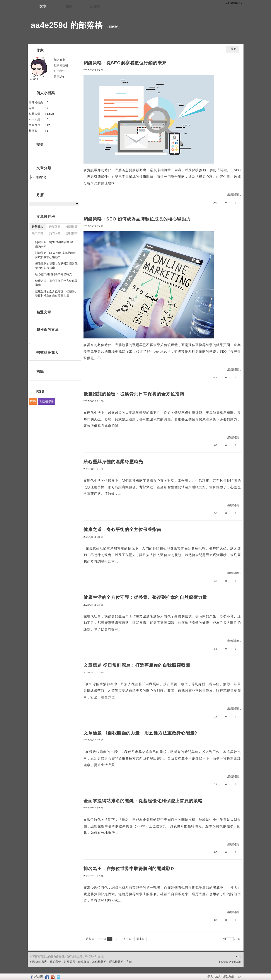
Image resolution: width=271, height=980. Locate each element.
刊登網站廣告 (38, 962)
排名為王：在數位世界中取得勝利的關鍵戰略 (129, 869)
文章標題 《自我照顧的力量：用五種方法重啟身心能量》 (141, 733)
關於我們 (55, 962)
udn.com (237, 962)
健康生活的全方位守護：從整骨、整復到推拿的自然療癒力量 (145, 597)
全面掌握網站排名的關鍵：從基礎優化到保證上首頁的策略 (143, 801)
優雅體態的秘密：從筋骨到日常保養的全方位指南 (134, 394)
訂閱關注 (60, 71)
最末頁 (141, 939)
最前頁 (90, 939)
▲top (238, 956)
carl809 (33, 79)
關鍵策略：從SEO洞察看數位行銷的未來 (125, 63)
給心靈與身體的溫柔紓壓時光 (113, 462)
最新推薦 (72, 227)
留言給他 (60, 77)
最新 (234, 49)
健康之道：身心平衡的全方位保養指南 (122, 529)
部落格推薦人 (48, 353)
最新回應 (55, 227)
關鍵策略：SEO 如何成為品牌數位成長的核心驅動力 (137, 219)
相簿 (69, 6)
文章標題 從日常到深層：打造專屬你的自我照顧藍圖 (137, 665)
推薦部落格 (61, 65)
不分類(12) (39, 177)
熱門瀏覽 (37, 233)
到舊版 (113, 27)
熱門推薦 (72, 233)
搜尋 (75, 154)
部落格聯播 (47, 401)
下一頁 (127, 939)
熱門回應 (55, 233)
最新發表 (37, 227)
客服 (129, 962)
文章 (43, 6)
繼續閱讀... (234, 195)
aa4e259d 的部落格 (67, 25)
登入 (210, 977)
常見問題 (70, 962)
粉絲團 (39, 977)
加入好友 (60, 60)
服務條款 (84, 962)
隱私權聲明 (116, 962)
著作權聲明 (99, 962)
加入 (218, 977)
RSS (33, 401)
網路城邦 (229, 977)
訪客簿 (95, 6)
